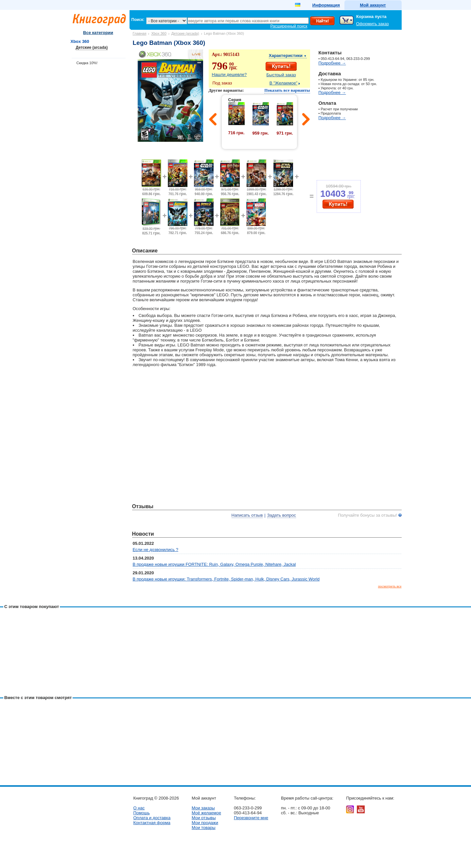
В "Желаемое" (284, 83)
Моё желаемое (206, 813)
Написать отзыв (247, 515)
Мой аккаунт (373, 5)
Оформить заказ (373, 24)
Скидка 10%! (87, 63)
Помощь (142, 813)
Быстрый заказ (281, 75)
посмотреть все (390, 586)
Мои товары (204, 828)
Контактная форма (152, 823)
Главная (140, 33)
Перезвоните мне (251, 818)
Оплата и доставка (152, 818)
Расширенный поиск (289, 26)
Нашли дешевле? (229, 74)
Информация (326, 5)
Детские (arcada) (185, 33)
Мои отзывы (204, 818)
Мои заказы (203, 808)
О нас (139, 808)
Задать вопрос (282, 515)
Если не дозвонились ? (156, 550)
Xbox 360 (159, 33)
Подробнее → (332, 63)
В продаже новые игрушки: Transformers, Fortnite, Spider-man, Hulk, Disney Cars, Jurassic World (226, 579)
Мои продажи (205, 823)
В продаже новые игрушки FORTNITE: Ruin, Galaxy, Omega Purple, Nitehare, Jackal (214, 564)
